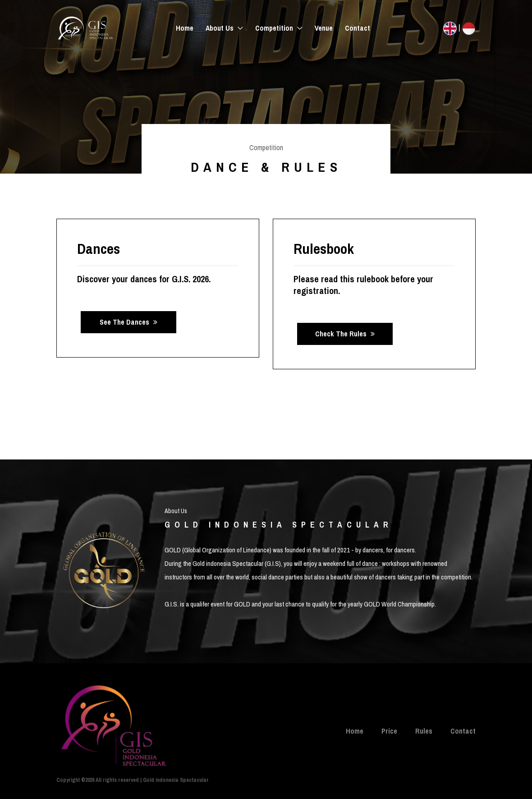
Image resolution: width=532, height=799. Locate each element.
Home (185, 28)
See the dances (128, 322)
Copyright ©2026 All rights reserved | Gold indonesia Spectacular (133, 780)
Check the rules (345, 334)
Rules (424, 731)
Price (389, 731)
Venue (324, 28)
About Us (220, 28)
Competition (275, 28)
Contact (358, 28)
